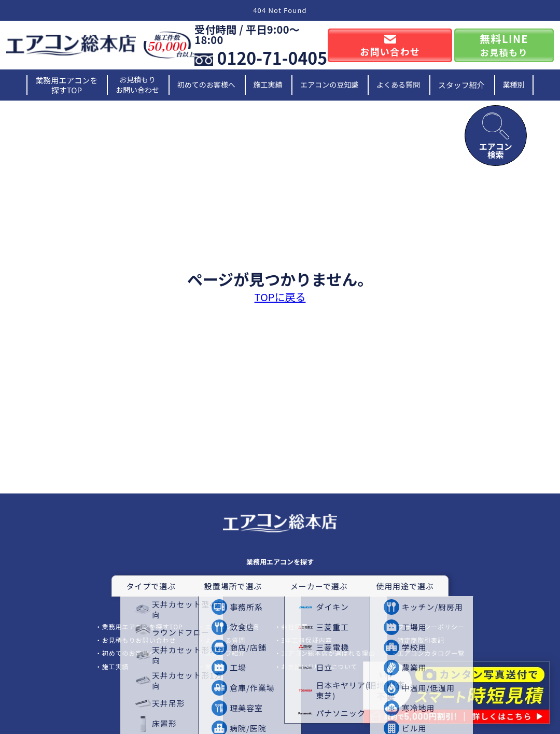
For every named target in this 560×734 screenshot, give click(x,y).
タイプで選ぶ (151, 586)
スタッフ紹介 (461, 85)
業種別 (514, 84)
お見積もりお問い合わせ (137, 84)
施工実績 (268, 84)
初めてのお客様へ (206, 84)
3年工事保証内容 (306, 640)
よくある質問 (398, 84)
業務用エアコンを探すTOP (66, 85)
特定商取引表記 (421, 640)
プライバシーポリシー (431, 626)
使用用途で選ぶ (405, 586)
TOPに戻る (280, 297)
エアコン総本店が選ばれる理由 (328, 653)
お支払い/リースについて (319, 666)
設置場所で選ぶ (233, 586)
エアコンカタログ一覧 (431, 653)
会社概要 (295, 626)
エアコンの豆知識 (329, 84)
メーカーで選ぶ (319, 586)
